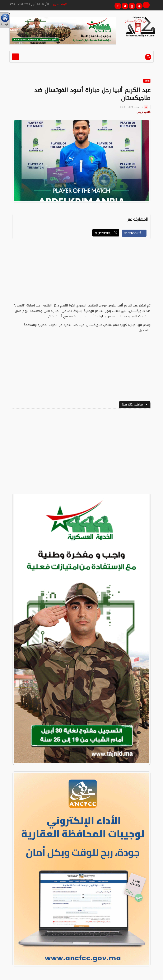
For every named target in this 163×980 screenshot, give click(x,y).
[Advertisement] (81, 273)
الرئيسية (5, 20)
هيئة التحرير (60, 4)
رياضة (147, 81)
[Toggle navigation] (15, 57)
